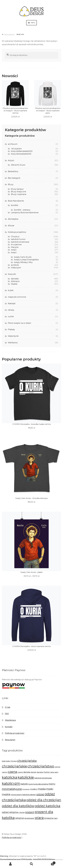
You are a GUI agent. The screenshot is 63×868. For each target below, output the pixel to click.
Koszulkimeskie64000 (21, 154)
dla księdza (13, 219)
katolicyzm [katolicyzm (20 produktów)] (11, 783)
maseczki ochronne (17, 297)
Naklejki (12, 304)
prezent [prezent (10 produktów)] (30, 812)
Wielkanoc (13, 343)
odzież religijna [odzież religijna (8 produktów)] (10, 812)
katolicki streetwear (20, 242)
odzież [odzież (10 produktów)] (40, 794)
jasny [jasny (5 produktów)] (56, 772)
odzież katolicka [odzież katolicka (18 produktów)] (48, 806)
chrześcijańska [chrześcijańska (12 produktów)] (27, 761)
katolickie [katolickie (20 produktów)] (26, 777)
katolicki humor (18, 239)
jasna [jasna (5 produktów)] (52, 772)
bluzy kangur (17, 189)
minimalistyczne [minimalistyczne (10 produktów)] (12, 789)
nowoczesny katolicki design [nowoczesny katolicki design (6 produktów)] (23, 795)
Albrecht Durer (18, 165)
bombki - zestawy (22, 210)
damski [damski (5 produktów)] (33, 772)
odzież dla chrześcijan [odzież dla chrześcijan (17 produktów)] (44, 800)
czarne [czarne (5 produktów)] (20, 772)
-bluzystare (16, 149)
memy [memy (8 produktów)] (52, 784)
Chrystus (15, 237)
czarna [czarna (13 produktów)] (13, 772)
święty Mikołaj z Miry (23, 262)
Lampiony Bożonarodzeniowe (25, 213)
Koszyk (49, 862)
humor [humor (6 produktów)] (47, 772)
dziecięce (15, 281)
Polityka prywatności (15, 733)
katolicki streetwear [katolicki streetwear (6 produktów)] (43, 778)
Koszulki (12, 274)
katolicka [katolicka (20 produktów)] (10, 777)
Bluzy (11, 184)
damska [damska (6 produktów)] (27, 772)
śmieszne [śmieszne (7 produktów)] (49, 818)
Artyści (11, 160)
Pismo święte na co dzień (20, 323)
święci (14, 250)
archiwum (13, 144)
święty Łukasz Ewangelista (26, 260)
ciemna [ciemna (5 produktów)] (57, 767)
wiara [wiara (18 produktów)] (39, 818)
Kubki (11, 290)
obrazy (11, 310)
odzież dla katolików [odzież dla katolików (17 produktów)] (18, 806)
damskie (15, 279)
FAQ (7, 714)
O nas (8, 707)
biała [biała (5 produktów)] (4, 761)
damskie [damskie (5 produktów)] (40, 772)
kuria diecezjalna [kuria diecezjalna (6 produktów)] (41, 784)
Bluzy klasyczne (19, 192)
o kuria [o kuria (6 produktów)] (21, 812)
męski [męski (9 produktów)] (50, 789)
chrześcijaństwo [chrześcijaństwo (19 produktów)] (41, 766)
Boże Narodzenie (16, 201)
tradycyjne (16, 268)
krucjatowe (16, 245)
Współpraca (10, 720)
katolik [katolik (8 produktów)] (24, 784)
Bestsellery (13, 171)
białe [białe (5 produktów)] (8, 761)
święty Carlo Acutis (23, 257)
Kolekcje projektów (17, 232)
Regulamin (10, 740)
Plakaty (11, 330)
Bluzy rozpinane (19, 194)
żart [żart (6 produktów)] (56, 818)
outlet (11, 317)
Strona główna (9, 34)
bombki (14, 205)
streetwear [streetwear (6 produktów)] (29, 818)
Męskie (14, 284)
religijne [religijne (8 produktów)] (20, 818)
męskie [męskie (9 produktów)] (6, 794)
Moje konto (10, 864)
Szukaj (31, 864)
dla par (11, 226)
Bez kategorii (14, 178)
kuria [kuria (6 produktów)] (31, 784)
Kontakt (9, 727)
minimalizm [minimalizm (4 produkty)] (26, 789)
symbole (15, 265)
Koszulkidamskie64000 (22, 151)
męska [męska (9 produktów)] (42, 789)
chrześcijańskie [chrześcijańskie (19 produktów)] (14, 766)
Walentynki (13, 336)
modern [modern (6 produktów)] (34, 789)
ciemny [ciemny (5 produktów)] (5, 772)
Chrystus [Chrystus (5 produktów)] (14, 761)
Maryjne (15, 247)
